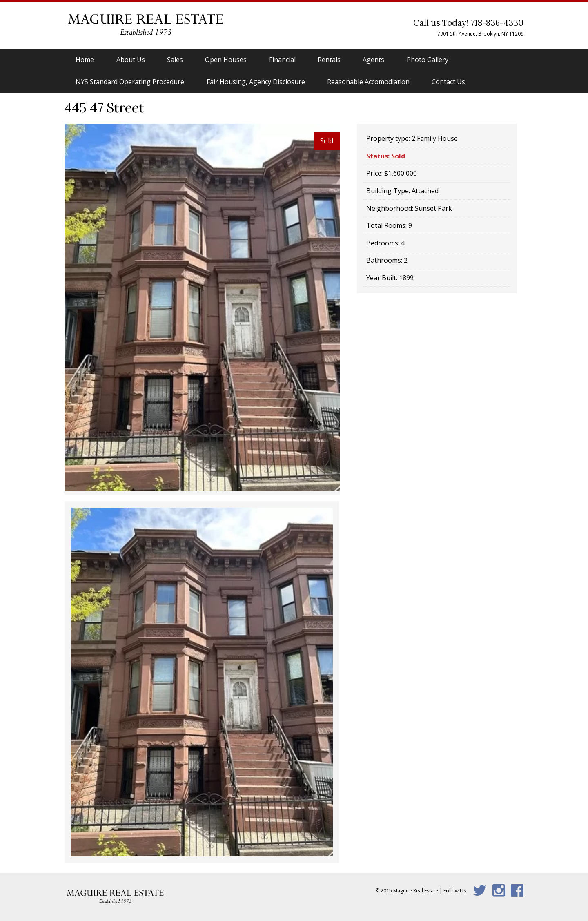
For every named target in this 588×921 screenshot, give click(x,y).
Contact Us (448, 82)
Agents (373, 60)
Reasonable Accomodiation (368, 82)
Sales (175, 60)
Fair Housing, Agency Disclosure (256, 82)
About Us (131, 60)
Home (85, 60)
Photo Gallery (428, 60)
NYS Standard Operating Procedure (130, 82)
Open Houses (226, 60)
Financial (282, 60)
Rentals (329, 60)
